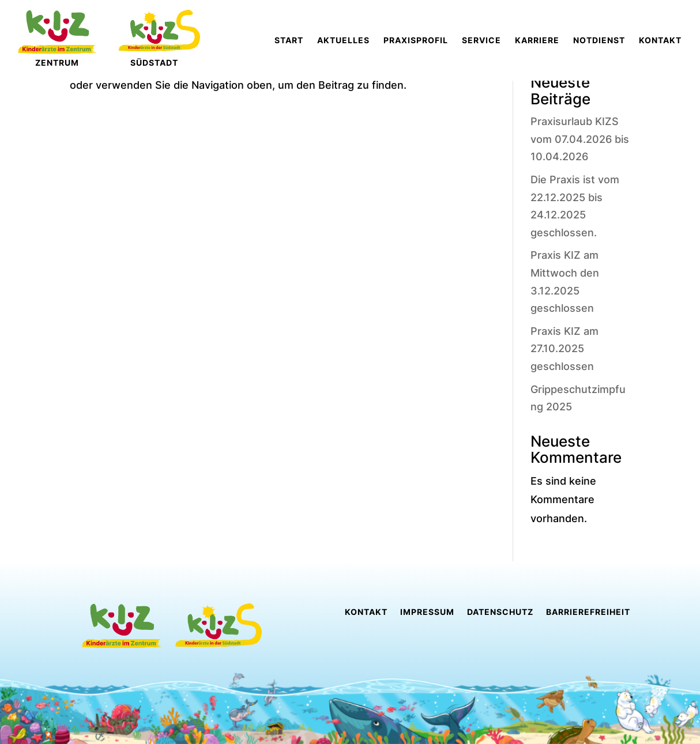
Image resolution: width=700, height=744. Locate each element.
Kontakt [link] (366, 612)
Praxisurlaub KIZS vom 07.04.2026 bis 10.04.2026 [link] (580, 139)
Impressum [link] (427, 612)
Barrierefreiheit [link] (588, 612)
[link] (289, 40)
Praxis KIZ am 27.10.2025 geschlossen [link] (564, 349)
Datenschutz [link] (500, 612)
